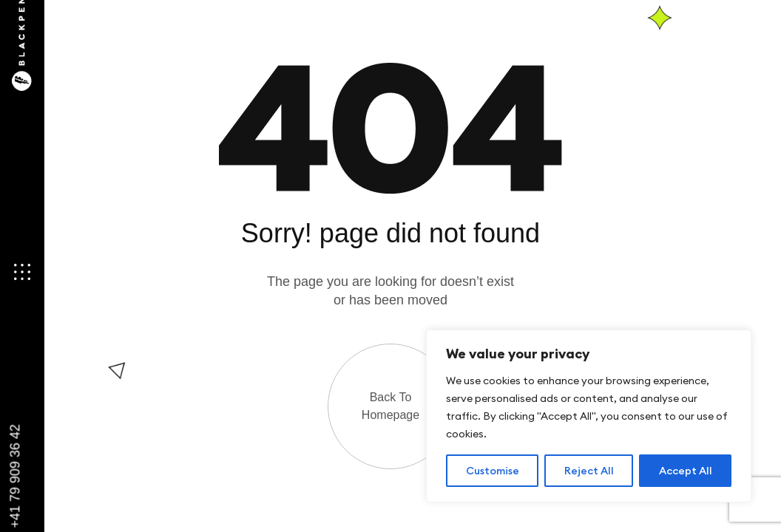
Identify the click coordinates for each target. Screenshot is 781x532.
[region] (589, 416)
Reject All (589, 471)
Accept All (686, 471)
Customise (493, 471)
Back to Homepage (390, 406)
